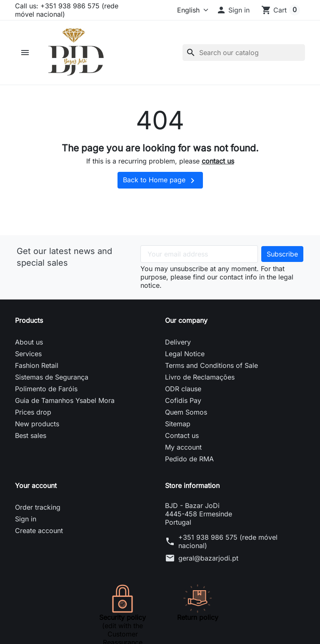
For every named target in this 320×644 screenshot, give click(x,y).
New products (37, 424)
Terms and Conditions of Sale (211, 365)
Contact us (182, 435)
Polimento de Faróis (46, 389)
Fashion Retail (37, 365)
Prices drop (33, 412)
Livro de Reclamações (200, 377)
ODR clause (183, 389)
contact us (218, 161)
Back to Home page (160, 181)
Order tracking (38, 507)
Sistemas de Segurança (52, 377)
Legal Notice (185, 354)
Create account (39, 531)
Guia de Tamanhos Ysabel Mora (65, 400)
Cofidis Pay (183, 400)
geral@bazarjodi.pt (208, 558)
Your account (36, 486)
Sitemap (178, 424)
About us (29, 342)
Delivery (178, 342)
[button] (233, 10)
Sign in (26, 519)
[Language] (181, 10)
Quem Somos (186, 412)
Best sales (31, 435)
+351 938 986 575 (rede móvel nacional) (228, 541)
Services (28, 354)
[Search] (244, 53)
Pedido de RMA (189, 459)
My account (183, 447)
